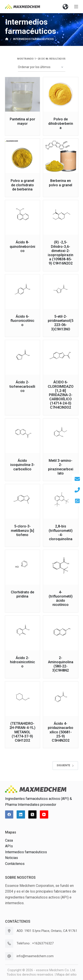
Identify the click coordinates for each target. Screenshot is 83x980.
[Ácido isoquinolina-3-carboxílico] (23, 436)
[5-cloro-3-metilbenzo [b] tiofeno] (23, 502)
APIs (9, 846)
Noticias (12, 858)
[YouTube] (44, 815)
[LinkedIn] (21, 815)
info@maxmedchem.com (35, 956)
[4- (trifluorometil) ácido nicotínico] (61, 567)
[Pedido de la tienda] (42, 67)
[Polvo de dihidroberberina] (61, 94)
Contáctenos (15, 864)
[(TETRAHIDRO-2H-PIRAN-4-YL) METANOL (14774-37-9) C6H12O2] (23, 699)
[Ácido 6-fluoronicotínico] (23, 292)
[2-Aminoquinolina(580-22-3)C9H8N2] (61, 633)
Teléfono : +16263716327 (35, 943)
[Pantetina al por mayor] (23, 94)
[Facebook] (9, 815)
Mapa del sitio (67, 975)
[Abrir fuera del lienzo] (76, 7)
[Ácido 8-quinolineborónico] (23, 217)
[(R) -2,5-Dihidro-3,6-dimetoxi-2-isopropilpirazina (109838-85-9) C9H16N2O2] (61, 217)
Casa (9, 840)
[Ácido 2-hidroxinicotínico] (23, 633)
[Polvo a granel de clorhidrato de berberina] (23, 156)
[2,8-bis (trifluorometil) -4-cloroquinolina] (61, 502)
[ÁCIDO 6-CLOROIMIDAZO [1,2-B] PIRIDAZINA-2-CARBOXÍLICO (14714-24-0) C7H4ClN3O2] (61, 357)
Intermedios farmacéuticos (26, 852)
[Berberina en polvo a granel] (61, 156)
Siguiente (65, 765)
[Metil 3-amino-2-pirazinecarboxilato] (61, 436)
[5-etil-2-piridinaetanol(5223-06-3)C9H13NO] (61, 292)
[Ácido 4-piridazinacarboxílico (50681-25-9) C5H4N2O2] (61, 699)
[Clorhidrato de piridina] (23, 567)
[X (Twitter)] (33, 815)
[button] (66, 7)
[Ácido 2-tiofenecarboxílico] (23, 357)
